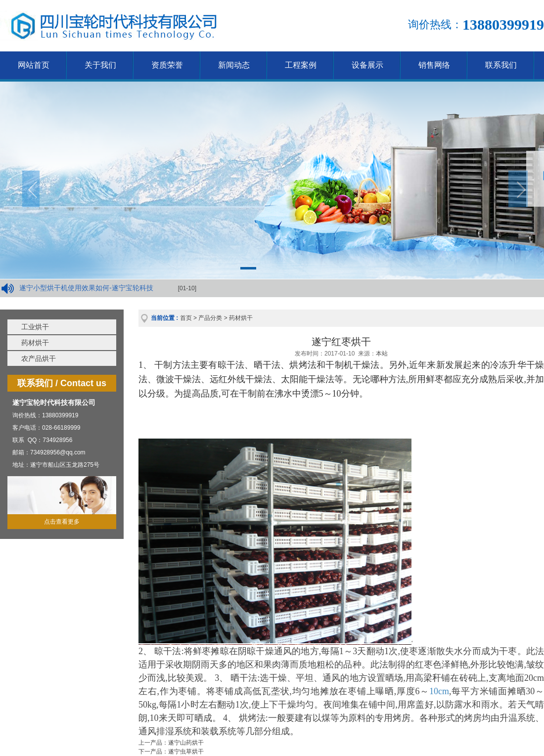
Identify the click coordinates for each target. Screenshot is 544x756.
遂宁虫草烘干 (186, 752)
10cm (439, 691)
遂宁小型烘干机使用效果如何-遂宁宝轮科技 (86, 288)
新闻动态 (234, 65)
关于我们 (100, 65)
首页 (186, 318)
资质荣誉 (167, 65)
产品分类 (210, 318)
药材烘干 (35, 343)
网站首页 (34, 65)
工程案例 (301, 65)
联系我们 (501, 65)
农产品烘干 (39, 358)
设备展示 (367, 65)
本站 (382, 354)
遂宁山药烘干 (186, 743)
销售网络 (434, 65)
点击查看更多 (62, 522)
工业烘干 (35, 327)
